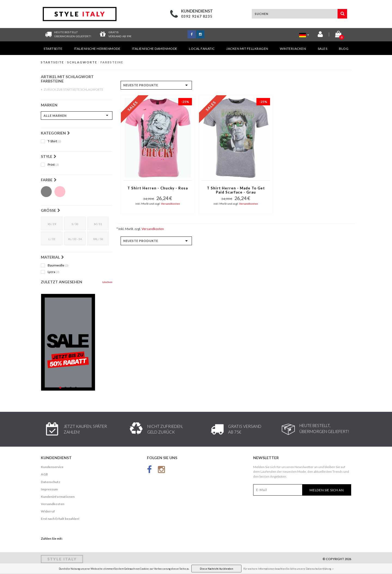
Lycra (53, 272)
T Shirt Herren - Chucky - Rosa (158, 188)
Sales (323, 49)
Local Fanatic (202, 49)
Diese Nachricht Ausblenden (216, 569)
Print (53, 165)
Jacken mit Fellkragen (247, 49)
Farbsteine (112, 62)
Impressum (49, 489)
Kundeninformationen (58, 497)
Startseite (53, 49)
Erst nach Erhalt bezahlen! (60, 519)
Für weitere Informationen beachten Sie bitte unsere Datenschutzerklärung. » (288, 569)
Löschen (107, 282)
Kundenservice (52, 467)
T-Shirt (54, 141)
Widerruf (48, 511)
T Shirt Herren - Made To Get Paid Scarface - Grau (236, 190)
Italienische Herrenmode (97, 49)
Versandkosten (170, 204)
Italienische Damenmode (155, 49)
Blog (344, 49)
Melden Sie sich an (327, 490)
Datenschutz (50, 482)
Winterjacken (293, 49)
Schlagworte (82, 62)
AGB (44, 474)
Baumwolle (58, 265)
